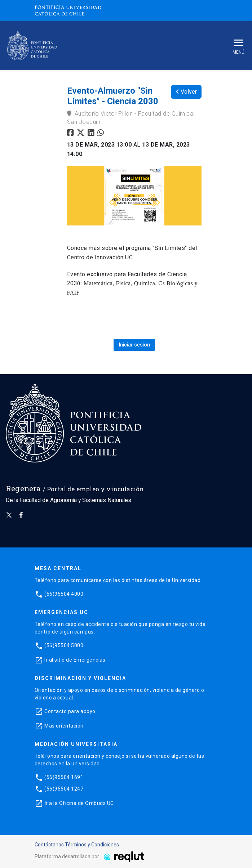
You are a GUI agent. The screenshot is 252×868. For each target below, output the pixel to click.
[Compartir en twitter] (81, 133)
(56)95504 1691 (64, 777)
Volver (186, 92)
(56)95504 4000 (64, 594)
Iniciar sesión (134, 345)
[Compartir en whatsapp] (101, 133)
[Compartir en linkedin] (92, 133)
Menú (238, 46)
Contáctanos (49, 845)
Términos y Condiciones (92, 845)
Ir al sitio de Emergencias (75, 660)
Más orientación (64, 726)
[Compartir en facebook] (71, 133)
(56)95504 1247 (64, 789)
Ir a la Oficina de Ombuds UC (79, 803)
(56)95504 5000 (64, 645)
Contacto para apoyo (70, 711)
